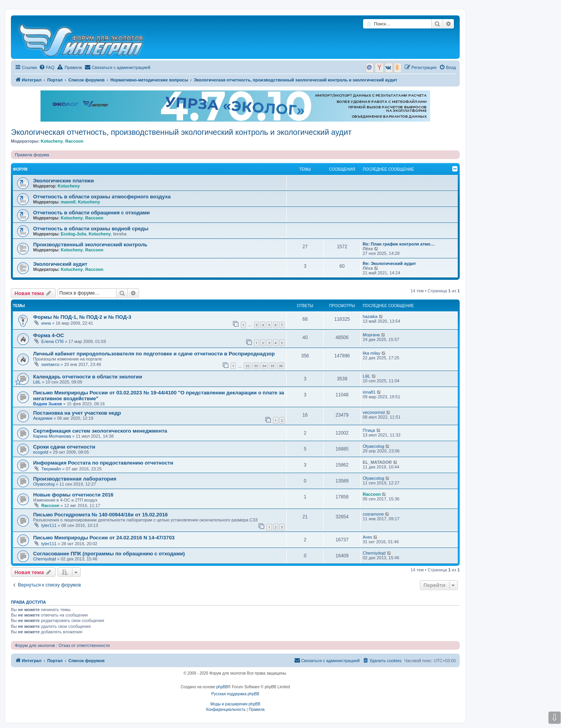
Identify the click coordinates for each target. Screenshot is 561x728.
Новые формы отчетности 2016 (73, 495)
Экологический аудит (60, 264)
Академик (43, 418)
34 (264, 366)
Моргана (371, 335)
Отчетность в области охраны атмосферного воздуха (102, 197)
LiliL (37, 382)
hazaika (370, 316)
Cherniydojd (45, 559)
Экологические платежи (64, 181)
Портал (55, 80)
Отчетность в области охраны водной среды (91, 229)
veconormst (374, 412)
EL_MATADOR (377, 462)
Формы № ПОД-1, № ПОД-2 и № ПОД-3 (82, 317)
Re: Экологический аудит (389, 263)
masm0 (68, 202)
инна (46, 323)
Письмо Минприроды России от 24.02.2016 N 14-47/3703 (104, 538)
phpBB (222, 687)
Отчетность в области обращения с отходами (91, 213)
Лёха (368, 249)
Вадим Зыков (48, 404)
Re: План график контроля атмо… (399, 244)
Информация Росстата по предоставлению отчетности (103, 463)
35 (272, 366)
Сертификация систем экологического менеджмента (100, 431)
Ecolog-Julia (73, 234)
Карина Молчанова (52, 436)
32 (247, 366)
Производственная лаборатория (75, 479)
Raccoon (74, 141)
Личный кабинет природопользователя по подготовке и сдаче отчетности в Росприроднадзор (154, 354)
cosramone (373, 514)
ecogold (41, 452)
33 (256, 366)
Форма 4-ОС (49, 335)
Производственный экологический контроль (90, 245)
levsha (120, 234)
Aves (367, 537)
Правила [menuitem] (70, 67)
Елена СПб (52, 341)
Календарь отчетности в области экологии (88, 377)
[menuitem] (47, 67)
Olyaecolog (373, 446)
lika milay (371, 353)
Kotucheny (52, 141)
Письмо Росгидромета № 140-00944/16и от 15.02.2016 (101, 515)
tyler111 (49, 525)
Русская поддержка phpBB (235, 694)
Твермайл (51, 469)
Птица (369, 430)
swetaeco (50, 364)
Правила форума (32, 155)
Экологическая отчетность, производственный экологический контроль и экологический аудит (181, 132)
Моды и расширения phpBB (235, 704)
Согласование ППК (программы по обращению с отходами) (109, 554)
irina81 (369, 392)
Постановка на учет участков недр (77, 413)
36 (281, 366)
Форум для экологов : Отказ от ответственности (62, 645)
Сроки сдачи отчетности (64, 447)
